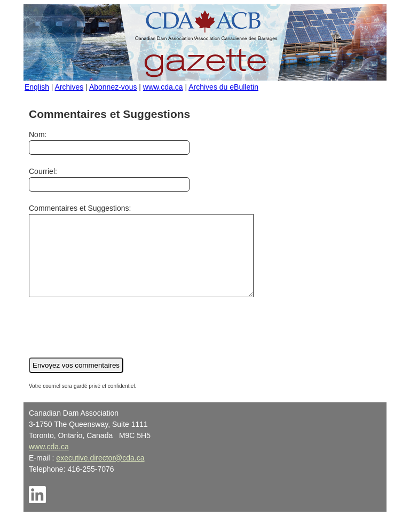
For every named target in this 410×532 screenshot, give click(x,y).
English (37, 87)
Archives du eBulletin (223, 87)
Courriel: (109, 179)
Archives (69, 87)
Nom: (109, 142)
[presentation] (110, 342)
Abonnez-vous (113, 87)
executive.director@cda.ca (100, 474)
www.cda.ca (163, 87)
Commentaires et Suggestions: (155, 259)
